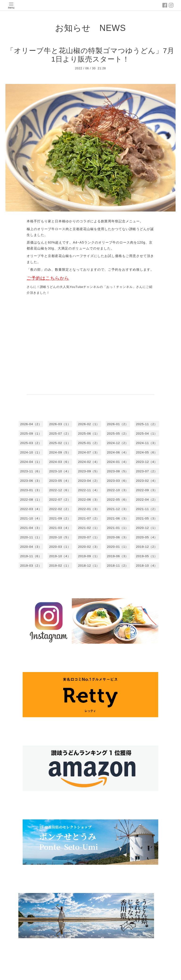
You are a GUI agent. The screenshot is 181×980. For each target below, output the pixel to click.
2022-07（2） (60, 500)
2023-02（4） (147, 481)
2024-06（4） (118, 452)
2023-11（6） (31, 471)
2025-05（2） (118, 434)
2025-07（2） (60, 434)
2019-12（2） (147, 547)
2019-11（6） (31, 556)
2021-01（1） (118, 528)
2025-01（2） (89, 443)
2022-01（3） (89, 509)
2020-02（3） (89, 547)
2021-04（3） (31, 528)
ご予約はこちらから (48, 278)
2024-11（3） (147, 443)
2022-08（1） (31, 500)
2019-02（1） (60, 566)
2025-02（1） (60, 443)
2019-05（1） (147, 556)
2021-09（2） (60, 518)
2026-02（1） (89, 424)
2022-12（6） (60, 490)
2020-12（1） (147, 528)
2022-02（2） (60, 509)
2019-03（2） (31, 566)
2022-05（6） (118, 500)
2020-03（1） (60, 547)
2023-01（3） (31, 490)
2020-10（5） (60, 537)
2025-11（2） (147, 424)
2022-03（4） (31, 509)
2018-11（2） (118, 566)
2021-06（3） (118, 518)
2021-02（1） (89, 528)
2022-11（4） (89, 490)
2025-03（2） (31, 443)
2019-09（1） (89, 556)
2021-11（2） (147, 509)
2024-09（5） (60, 452)
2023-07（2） (147, 471)
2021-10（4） (31, 518)
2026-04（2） (31, 424)
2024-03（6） (60, 462)
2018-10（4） (147, 566)
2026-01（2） (118, 424)
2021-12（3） (118, 509)
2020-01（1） (118, 547)
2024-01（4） (118, 462)
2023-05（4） (60, 481)
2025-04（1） (147, 434)
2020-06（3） (118, 537)
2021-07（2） (89, 518)
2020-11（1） (31, 537)
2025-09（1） (31, 434)
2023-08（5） (118, 471)
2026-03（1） (60, 424)
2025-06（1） (89, 434)
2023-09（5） (89, 471)
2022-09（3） (147, 490)
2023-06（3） (31, 481)
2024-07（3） (89, 452)
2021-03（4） (60, 528)
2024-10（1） (31, 452)
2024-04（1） (31, 462)
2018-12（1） (89, 566)
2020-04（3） (31, 547)
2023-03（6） (118, 481)
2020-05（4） (147, 537)
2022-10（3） (118, 490)
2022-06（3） (89, 500)
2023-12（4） (147, 462)
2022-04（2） (147, 500)
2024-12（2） (118, 443)
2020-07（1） (89, 537)
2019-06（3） (118, 556)
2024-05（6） (147, 452)
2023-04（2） (89, 481)
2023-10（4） (60, 471)
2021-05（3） (147, 518)
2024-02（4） (89, 462)
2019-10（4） (60, 556)
